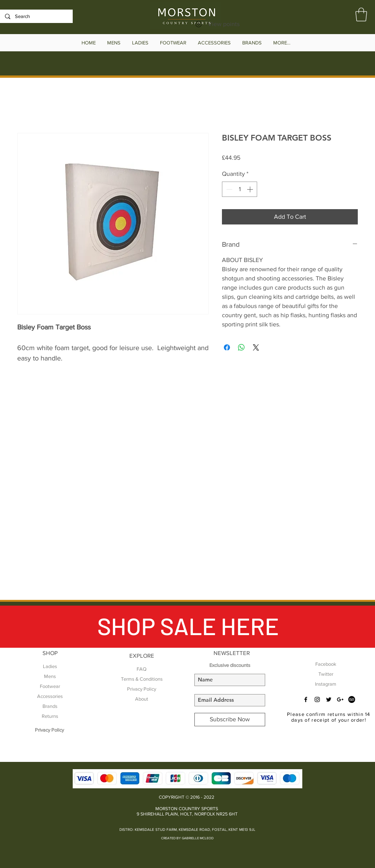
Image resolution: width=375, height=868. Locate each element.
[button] (361, 15)
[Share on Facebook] (227, 347)
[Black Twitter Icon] (329, 699)
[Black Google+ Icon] (340, 699)
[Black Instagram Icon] (317, 699)
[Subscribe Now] (230, 720)
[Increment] (251, 189)
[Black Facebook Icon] (306, 699)
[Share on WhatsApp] (241, 347)
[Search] (36, 16)
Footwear (50, 686)
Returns (50, 716)
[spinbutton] (240, 189)
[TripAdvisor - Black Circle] (352, 699)
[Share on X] (256, 347)
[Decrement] (228, 189)
